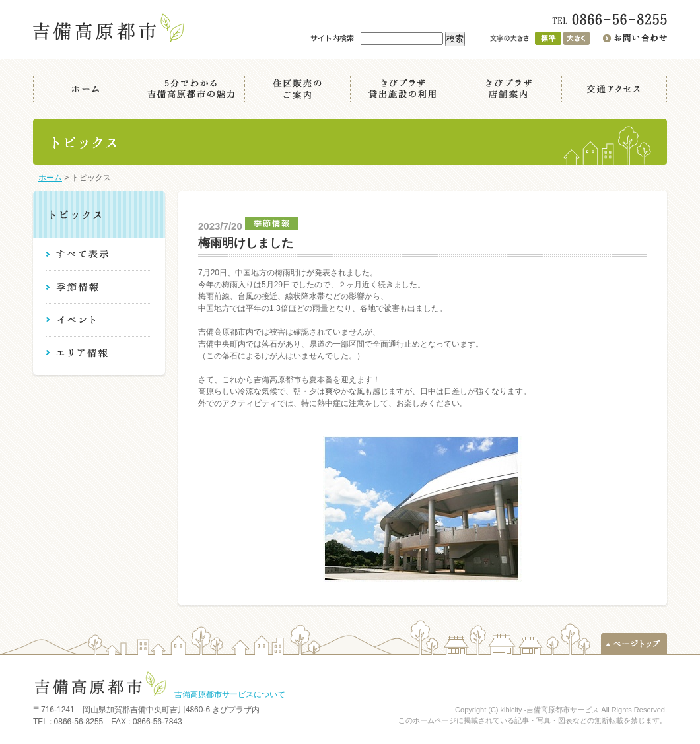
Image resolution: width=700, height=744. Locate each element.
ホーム (50, 178)
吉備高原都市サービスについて (230, 694)
